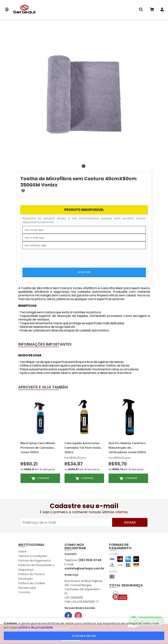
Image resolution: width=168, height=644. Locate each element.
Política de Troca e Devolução (31, 576)
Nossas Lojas (27, 588)
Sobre (22, 551)
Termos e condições (33, 556)
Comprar (43, 478)
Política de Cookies (32, 583)
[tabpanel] (84, 94)
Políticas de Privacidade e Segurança (36, 567)
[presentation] (51, 257)
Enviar (130, 522)
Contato (24, 592)
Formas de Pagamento (35, 560)
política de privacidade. (36, 627)
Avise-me (84, 272)
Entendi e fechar (84, 636)
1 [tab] (84, 166)
